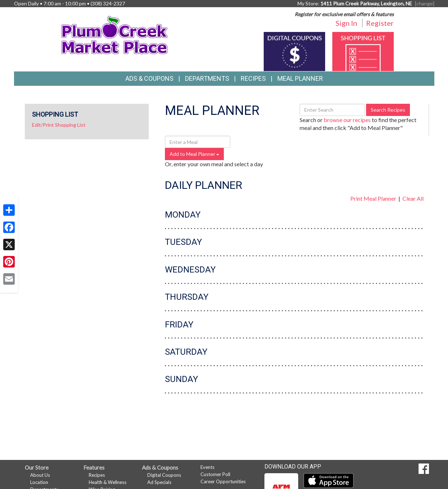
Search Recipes (388, 110)
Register (380, 23)
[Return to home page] (114, 34)
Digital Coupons (164, 475)
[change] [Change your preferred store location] (425, 3)
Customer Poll (215, 474)
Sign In (346, 23)
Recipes (253, 78)
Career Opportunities (223, 481)
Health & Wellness (108, 482)
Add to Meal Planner (194, 154)
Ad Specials (159, 482)
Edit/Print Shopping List (59, 125)
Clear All (413, 198)
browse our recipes (347, 120)
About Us (40, 475)
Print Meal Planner (373, 198)
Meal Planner (300, 78)
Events (207, 467)
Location (39, 482)
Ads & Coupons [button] (149, 78)
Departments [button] (207, 78)
